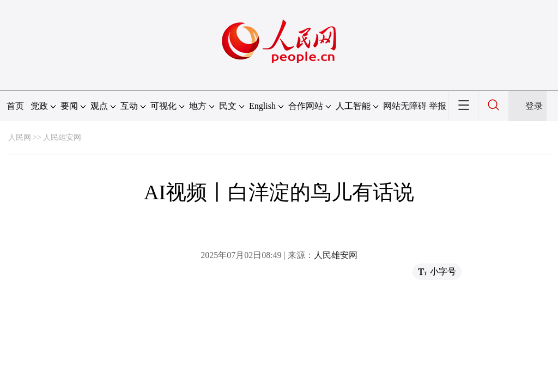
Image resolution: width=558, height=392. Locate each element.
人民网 (20, 137)
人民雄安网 (62, 137)
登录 (534, 106)
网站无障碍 (405, 106)
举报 (438, 106)
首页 (15, 106)
